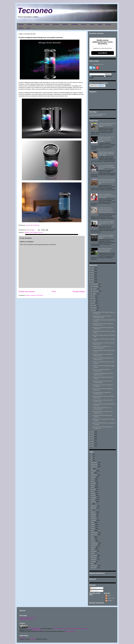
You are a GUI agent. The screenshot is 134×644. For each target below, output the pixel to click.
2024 (93, 273)
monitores (93, 520)
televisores (94, 557)
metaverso (94, 518)
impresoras (94, 506)
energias (93, 495)
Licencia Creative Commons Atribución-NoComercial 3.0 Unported (71, 629)
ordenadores (94, 533)
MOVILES (84, 25)
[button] (19, 227)
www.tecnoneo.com (38, 630)
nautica (93, 526)
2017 (93, 437)
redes (92, 537)
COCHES (30, 25)
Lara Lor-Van (111, 598)
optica (92, 531)
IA (91, 504)
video (92, 564)
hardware (93, 502)
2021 (93, 280)
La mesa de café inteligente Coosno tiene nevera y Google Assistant (107, 167)
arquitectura (94, 467)
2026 (93, 268)
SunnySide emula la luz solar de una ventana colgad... (102, 382)
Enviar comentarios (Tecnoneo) (35, 295)
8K (92, 460)
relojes (93, 539)
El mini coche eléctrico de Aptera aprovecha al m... (101, 370)
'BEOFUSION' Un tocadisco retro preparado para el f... (101, 347)
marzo (94, 305)
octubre (95, 289)
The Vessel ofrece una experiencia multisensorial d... (102, 393)
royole (28, 225)
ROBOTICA (38, 25)
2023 (93, 275)
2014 (93, 444)
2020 (93, 282)
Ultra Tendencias (35, 225)
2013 (93, 446)
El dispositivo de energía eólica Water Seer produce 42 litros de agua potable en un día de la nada (107, 182)
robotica (93, 541)
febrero (95, 308)
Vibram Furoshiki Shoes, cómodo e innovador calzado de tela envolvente (107, 196)
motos (92, 522)
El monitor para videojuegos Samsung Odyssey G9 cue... (103, 374)
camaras (93, 477)
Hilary (109, 596)
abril (94, 303)
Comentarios (95, 591)
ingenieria (93, 508)
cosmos (93, 485)
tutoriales (93, 561)
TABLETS (92, 25)
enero (94, 310)
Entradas (94, 588)
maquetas (93, 514)
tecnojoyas (94, 551)
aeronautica (94, 463)
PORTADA (21, 25)
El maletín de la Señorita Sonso (98, 114)
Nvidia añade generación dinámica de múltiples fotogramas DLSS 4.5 (105, 250)
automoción (94, 475)
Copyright (33, 639)
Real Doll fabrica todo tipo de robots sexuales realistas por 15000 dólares (106, 154)
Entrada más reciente (27, 292)
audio (31, 232)
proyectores (94, 535)
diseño (93, 487)
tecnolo (93, 553)
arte (92, 469)
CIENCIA (47, 25)
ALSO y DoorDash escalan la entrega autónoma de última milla (106, 223)
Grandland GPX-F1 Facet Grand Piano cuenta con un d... (103, 324)
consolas (93, 483)
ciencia (93, 479)
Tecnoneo (35, 10)
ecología (93, 493)
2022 (93, 277)
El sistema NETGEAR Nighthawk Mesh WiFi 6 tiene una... (103, 359)
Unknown (110, 601)
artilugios (27, 232)
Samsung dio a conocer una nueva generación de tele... (102, 317)
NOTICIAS (108, 25)
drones (93, 491)
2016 (93, 439)
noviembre (96, 287)
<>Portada (22, 638)
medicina (93, 516)
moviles (93, 524)
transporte (94, 559)
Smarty (28, 28)
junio (94, 298)
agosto (94, 294)
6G (92, 458)
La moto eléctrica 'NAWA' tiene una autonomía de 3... (102, 408)
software (93, 547)
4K (92, 454)
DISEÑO (100, 25)
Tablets (93, 549)
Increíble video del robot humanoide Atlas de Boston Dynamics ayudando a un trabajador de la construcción (106, 210)
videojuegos (94, 566)
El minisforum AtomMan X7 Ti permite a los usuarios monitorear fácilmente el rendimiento (106, 139)
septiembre (96, 291)
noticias (93, 529)
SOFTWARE (56, 25)
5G (92, 456)
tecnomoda (94, 555)
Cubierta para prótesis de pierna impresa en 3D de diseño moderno (107, 125)
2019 (93, 432)
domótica (93, 489)
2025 (93, 270)
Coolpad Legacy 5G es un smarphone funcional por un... (103, 355)
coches (93, 481)
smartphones (94, 543)
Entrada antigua (79, 292)
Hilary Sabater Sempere (34, 629)
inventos (41, 232)
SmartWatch (94, 545)
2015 (93, 441)
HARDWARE (75, 25)
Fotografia (94, 498)
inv (92, 510)
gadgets (36, 232)
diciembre (95, 284)
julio (94, 296)
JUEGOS (21, 28)
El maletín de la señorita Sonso (28, 618)
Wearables (94, 568)
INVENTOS (65, 25)
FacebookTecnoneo (98, 64)
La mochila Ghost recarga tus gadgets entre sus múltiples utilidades (106, 237)
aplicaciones (94, 465)
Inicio (54, 292)
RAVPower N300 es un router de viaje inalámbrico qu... (103, 412)
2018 (93, 434)
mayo (94, 301)
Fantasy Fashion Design (96, 115)
